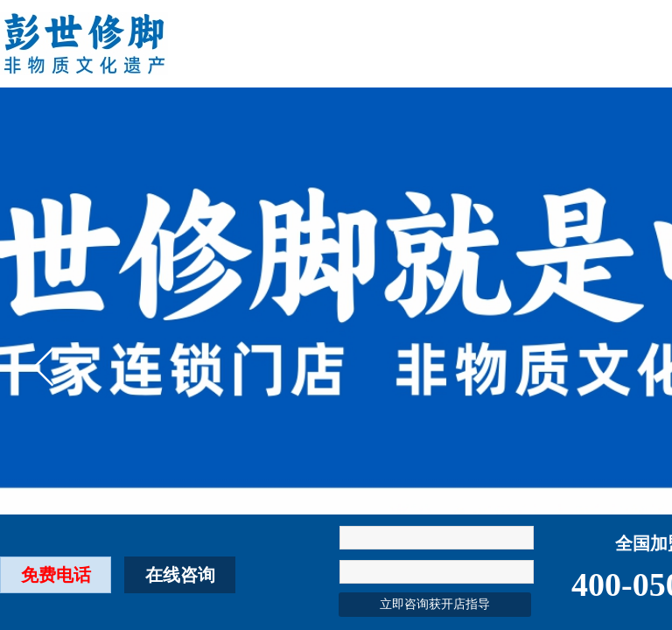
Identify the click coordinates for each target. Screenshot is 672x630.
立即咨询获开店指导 (435, 604)
